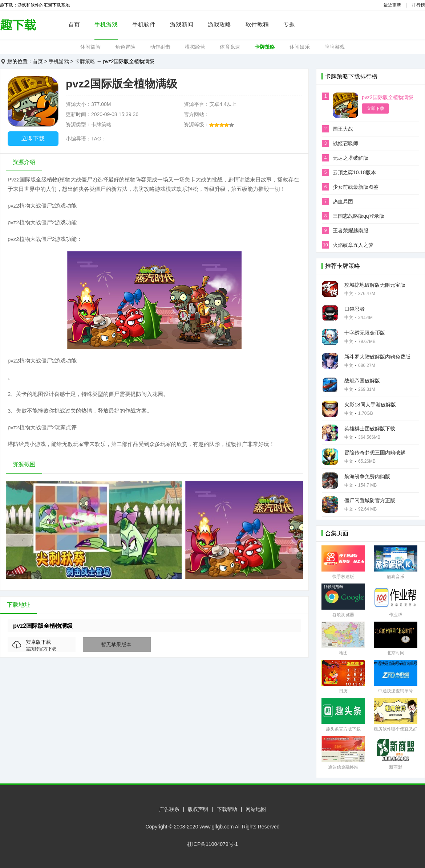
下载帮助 (227, 809)
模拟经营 (195, 47)
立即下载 (33, 138)
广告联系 (169, 809)
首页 (74, 24)
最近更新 (392, 5)
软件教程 (257, 24)
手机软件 (144, 24)
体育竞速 (230, 47)
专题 (289, 24)
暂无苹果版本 (116, 644)
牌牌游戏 (335, 47)
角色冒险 (125, 47)
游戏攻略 (219, 24)
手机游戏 (106, 24)
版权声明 (198, 809)
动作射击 (160, 47)
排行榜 (418, 5)
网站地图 (256, 809)
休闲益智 (90, 47)
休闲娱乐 (300, 47)
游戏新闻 (182, 24)
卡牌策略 (265, 47)
